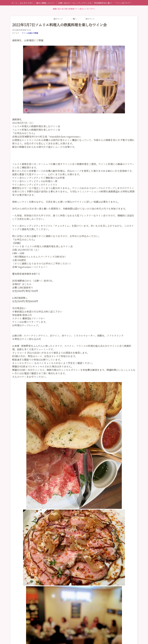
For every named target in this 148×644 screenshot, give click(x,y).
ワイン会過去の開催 (30, 33)
